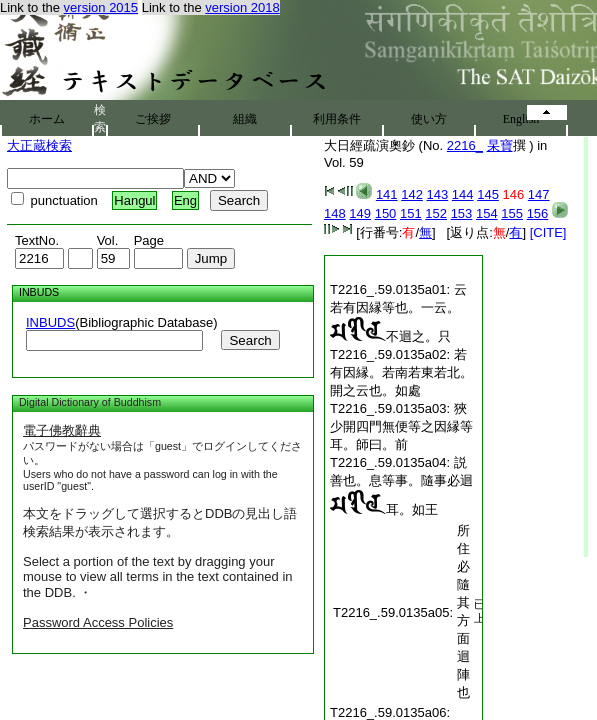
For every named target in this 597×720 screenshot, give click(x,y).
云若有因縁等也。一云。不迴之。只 (398, 313)
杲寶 (500, 145)
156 (538, 213)
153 (462, 213)
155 (512, 213)
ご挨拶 (153, 119)
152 (436, 213)
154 (487, 213)
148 (335, 213)
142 (412, 194)
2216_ (465, 145)
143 (438, 194)
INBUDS (50, 322)
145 (488, 194)
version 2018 (242, 7)
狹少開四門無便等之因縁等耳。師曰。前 (401, 426)
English (521, 119)
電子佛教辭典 (62, 430)
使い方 (429, 119)
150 (386, 213)
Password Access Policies (98, 622)
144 (463, 194)
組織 (245, 119)
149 (360, 213)
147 (539, 194)
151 (411, 213)
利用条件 (337, 119)
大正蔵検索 (39, 145)
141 (387, 194)
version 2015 (101, 7)
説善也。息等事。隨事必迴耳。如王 (401, 486)
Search (250, 340)
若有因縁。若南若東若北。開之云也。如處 (401, 372)
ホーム (47, 119)
